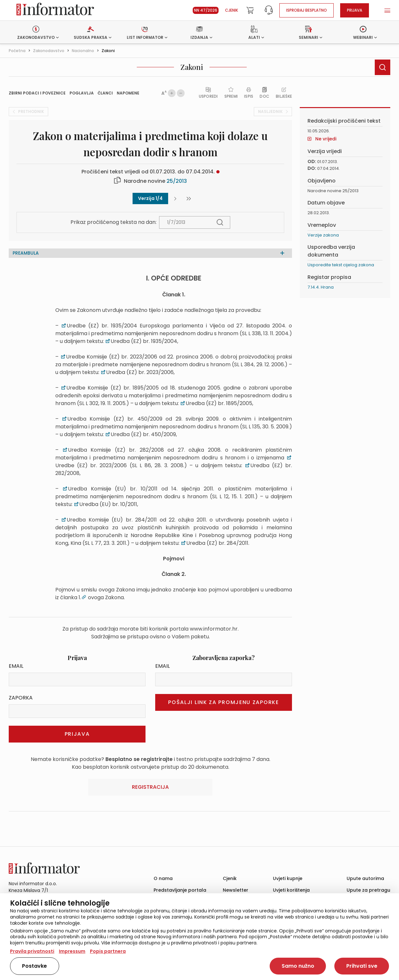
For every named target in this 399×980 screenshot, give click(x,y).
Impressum (72, 951)
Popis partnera (108, 951)
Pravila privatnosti (32, 951)
